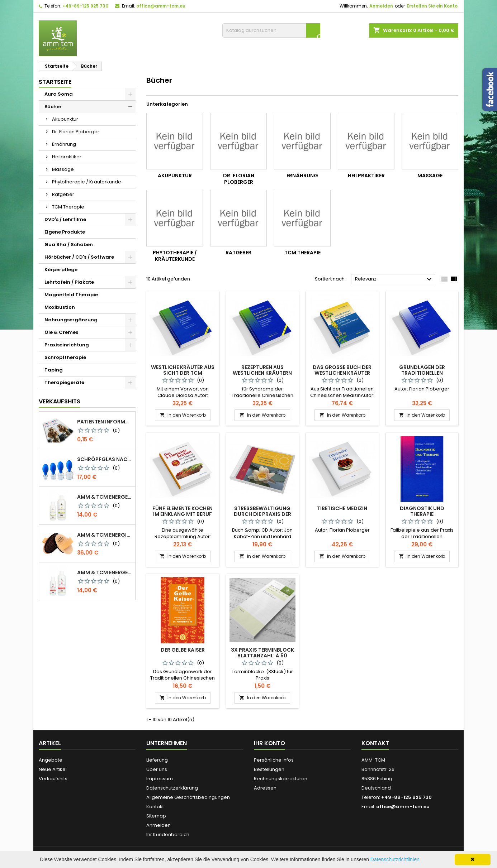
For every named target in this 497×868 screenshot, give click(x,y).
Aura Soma (59, 94)
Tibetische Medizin (342, 508)
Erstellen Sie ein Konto (432, 6)
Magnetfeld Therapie (71, 295)
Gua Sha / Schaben (69, 244)
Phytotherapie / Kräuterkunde (87, 182)
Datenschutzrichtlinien (395, 859)
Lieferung (157, 760)
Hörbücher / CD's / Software (79, 257)
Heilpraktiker (67, 157)
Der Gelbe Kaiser (183, 650)
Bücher (53, 107)
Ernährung (64, 144)
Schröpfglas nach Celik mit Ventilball (105, 459)
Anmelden (381, 6)
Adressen (265, 788)
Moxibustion (60, 307)
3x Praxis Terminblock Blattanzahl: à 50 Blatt (262, 656)
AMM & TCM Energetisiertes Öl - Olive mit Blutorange (105, 572)
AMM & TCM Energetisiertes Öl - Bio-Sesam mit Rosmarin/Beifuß (105, 497)
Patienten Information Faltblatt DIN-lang (105, 422)
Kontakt (155, 807)
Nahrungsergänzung (71, 320)
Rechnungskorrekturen (281, 779)
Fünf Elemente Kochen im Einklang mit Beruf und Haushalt (183, 514)
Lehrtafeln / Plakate (69, 282)
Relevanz (394, 279)
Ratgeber (63, 194)
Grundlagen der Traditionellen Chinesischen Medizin (422, 373)
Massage (63, 169)
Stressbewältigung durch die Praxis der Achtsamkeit (262, 514)
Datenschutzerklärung (172, 788)
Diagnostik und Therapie (422, 511)
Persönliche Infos (274, 760)
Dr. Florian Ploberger (76, 132)
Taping (54, 370)
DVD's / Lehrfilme (65, 219)
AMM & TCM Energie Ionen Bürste (105, 535)
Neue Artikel (53, 769)
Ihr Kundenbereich (168, 835)
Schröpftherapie (65, 357)
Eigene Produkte (65, 232)
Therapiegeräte (64, 382)
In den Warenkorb (183, 415)
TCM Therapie (68, 207)
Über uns (157, 769)
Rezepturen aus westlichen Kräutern (262, 370)
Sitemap (156, 816)
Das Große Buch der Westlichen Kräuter (342, 370)
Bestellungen (269, 769)
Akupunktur (65, 119)
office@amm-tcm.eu (161, 6)
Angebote (51, 760)
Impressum (160, 779)
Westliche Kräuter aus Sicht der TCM (183, 370)
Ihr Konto (269, 743)
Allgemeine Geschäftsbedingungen (188, 797)
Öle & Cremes (61, 332)
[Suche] (271, 30)
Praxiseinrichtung (67, 345)
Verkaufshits (60, 401)
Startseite (55, 82)
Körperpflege (61, 270)
